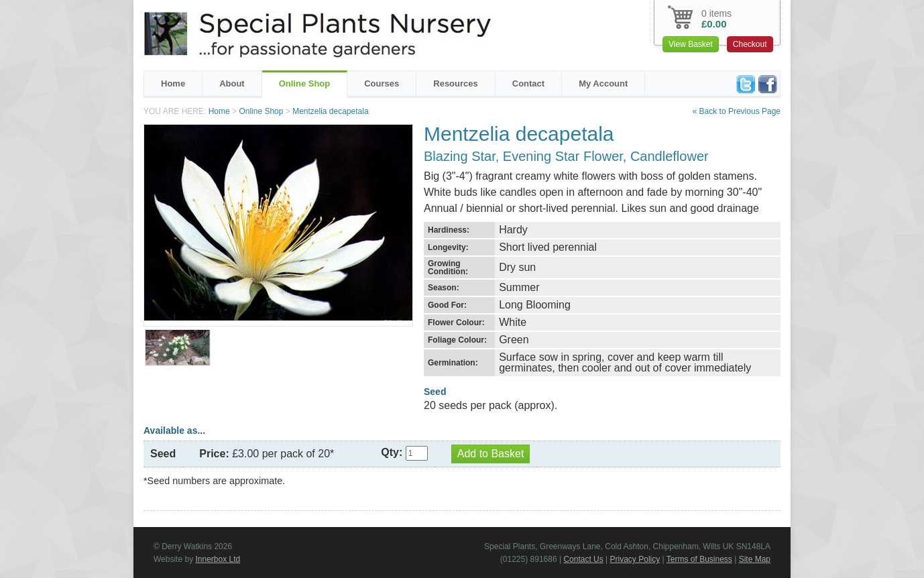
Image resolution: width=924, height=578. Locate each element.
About (232, 83)
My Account (603, 83)
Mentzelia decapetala (330, 111)
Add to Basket (491, 454)
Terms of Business (699, 559)
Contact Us (583, 559)
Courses (382, 83)
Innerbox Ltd (218, 559)
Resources (455, 83)
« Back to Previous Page (737, 111)
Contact (528, 83)
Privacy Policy (635, 559)
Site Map (755, 559)
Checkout (750, 44)
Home (173, 83)
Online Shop (305, 83)
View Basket (691, 44)
